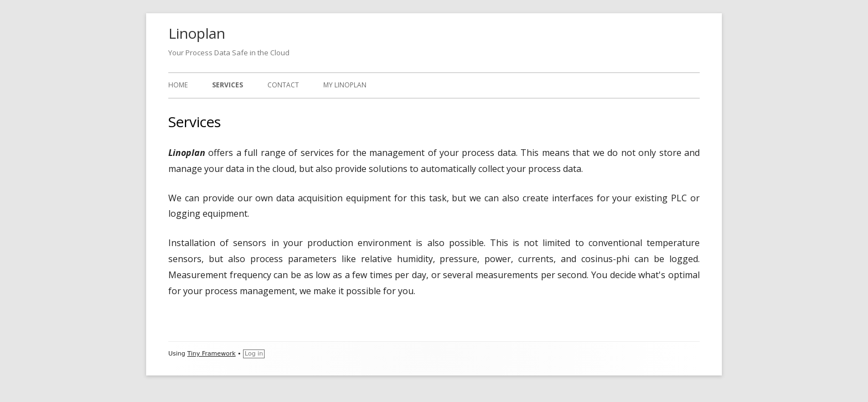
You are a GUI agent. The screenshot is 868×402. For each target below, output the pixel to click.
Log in (254, 354)
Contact (283, 85)
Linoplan (197, 33)
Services (228, 85)
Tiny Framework (211, 354)
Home (178, 85)
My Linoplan (345, 85)
